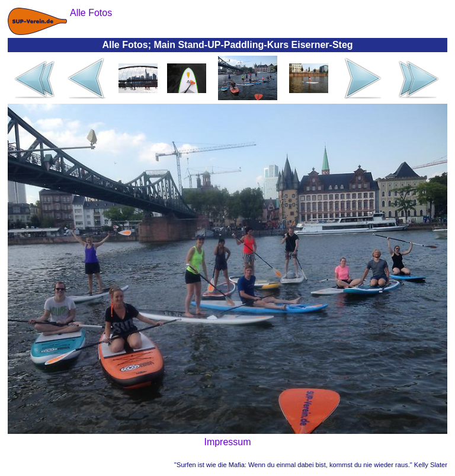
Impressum (227, 442)
